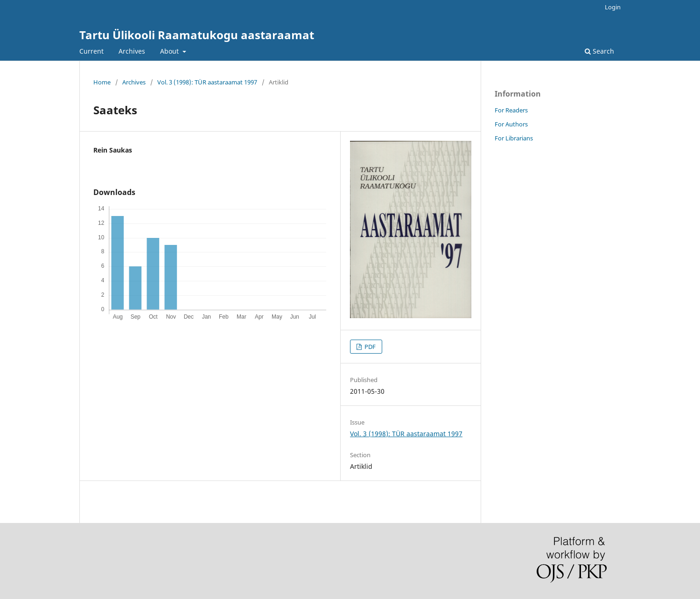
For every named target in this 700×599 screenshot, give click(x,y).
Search (599, 51)
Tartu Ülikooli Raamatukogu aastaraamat (197, 35)
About (170, 51)
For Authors (511, 124)
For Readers (511, 110)
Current (91, 51)
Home (102, 82)
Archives (132, 51)
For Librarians (514, 138)
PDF (369, 347)
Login (613, 7)
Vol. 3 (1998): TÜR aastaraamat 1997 (207, 82)
